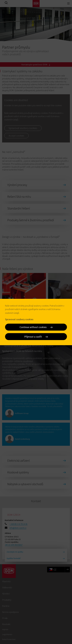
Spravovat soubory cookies (19, 319)
